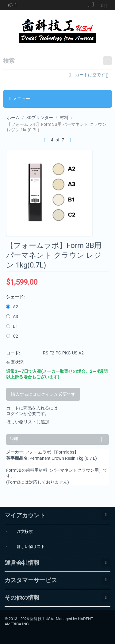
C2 (13, 336)
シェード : (16, 297)
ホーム (13, 118)
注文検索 (25, 532)
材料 (64, 118)
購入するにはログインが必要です (43, 394)
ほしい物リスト (31, 547)
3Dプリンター (40, 118)
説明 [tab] (58, 439)
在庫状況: (15, 362)
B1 (13, 326)
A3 (13, 316)
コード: (13, 353)
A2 (13, 307)
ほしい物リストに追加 (28, 422)
